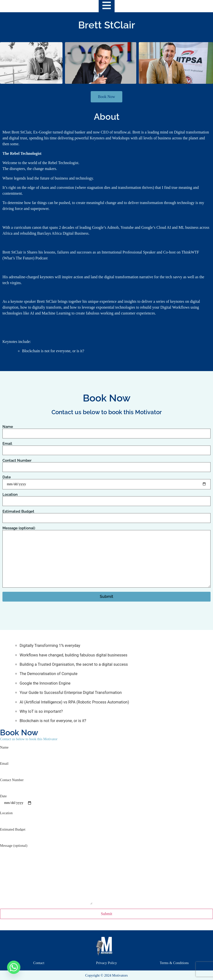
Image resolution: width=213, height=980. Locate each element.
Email (106, 447)
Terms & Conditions (174, 963)
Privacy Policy (106, 963)
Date (106, 481)
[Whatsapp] (14, 967)
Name (106, 430)
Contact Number (106, 464)
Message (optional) (106, 557)
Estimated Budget (106, 515)
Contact (39, 963)
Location (106, 498)
